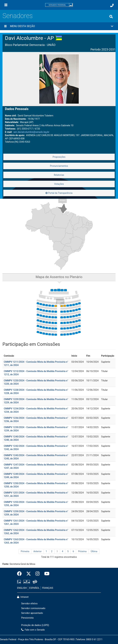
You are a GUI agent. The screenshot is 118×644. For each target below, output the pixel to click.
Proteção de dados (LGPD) (35, 625)
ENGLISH (22, 588)
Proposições (59, 157)
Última (94, 551)
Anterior (37, 551)
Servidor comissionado (33, 608)
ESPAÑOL (34, 588)
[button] (59, 26)
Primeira (25, 551)
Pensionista (27, 618)
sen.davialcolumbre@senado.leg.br (31, 132)
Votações (59, 184)
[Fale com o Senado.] (112, 5)
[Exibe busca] (111, 17)
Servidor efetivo (29, 604)
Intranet (23, 597)
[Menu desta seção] (5, 26)
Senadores (18, 16)
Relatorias (59, 175)
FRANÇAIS (48, 588)
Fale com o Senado (33, 630)
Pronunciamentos (59, 166)
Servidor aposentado (32, 613)
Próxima (82, 551)
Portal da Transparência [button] (59, 193)
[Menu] (6, 5)
